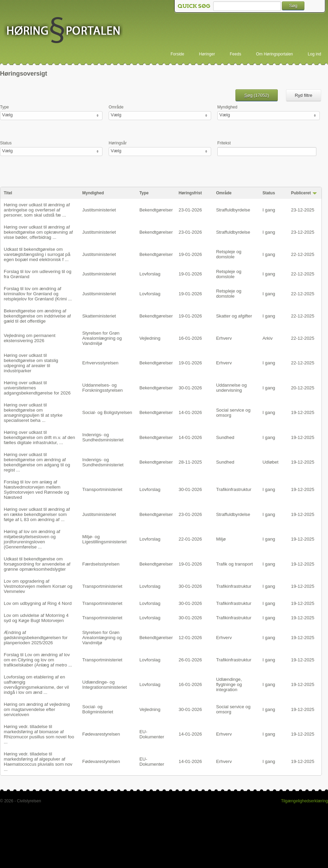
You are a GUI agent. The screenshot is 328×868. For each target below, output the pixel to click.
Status (6, 143)
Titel (8, 193)
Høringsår (118, 143)
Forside (177, 54)
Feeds (236, 54)
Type (4, 107)
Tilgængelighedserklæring (304, 801)
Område (116, 107)
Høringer (207, 54)
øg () (257, 95)
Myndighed (227, 107)
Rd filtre (304, 95)
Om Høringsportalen (274, 54)
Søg (293, 6)
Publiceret (301, 193)
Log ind (315, 54)
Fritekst (224, 143)
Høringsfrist (190, 193)
